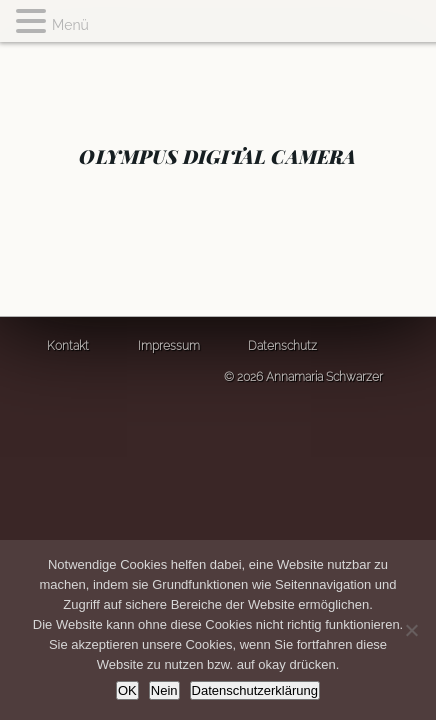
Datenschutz (282, 346)
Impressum (169, 346)
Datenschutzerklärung (255, 690)
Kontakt (68, 346)
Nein (164, 690)
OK (127, 690)
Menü (70, 25)
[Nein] (411, 630)
